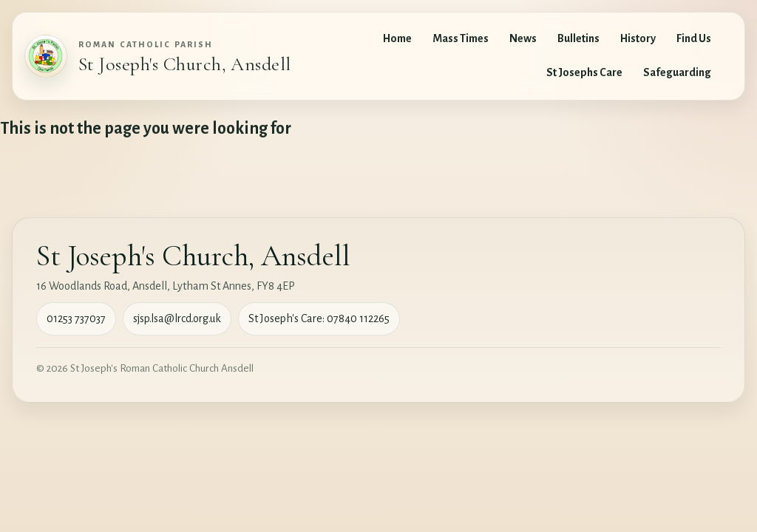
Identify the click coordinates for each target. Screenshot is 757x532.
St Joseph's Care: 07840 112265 (319, 318)
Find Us (694, 38)
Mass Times (461, 38)
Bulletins (578, 38)
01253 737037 (76, 318)
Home (397, 38)
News (523, 38)
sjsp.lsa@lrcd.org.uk (177, 318)
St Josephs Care (584, 72)
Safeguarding (677, 72)
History (638, 38)
